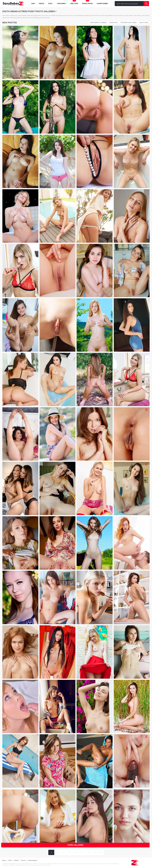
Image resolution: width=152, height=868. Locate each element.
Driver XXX (114, 23)
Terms (23, 860)
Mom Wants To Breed (98, 23)
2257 (10, 860)
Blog (4, 860)
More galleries (75, 845)
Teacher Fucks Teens (129, 23)
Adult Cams (144, 23)
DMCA (16, 860)
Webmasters (33, 860)
